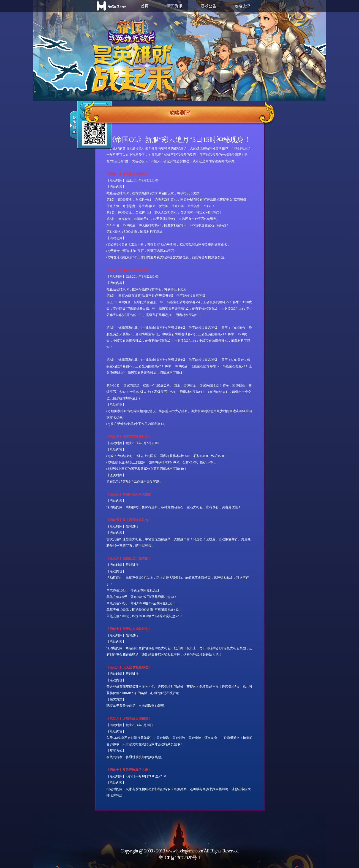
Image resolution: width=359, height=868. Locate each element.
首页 (145, 6)
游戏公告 (209, 6)
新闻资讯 (175, 6)
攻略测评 (242, 6)
